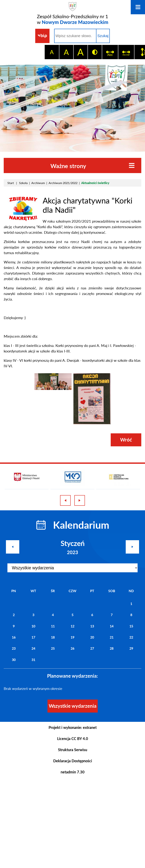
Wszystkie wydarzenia (73, 706)
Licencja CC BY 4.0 (73, 739)
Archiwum (38, 183)
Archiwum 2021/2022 (63, 183)
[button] (23, 220)
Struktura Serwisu (73, 750)
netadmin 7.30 (73, 772)
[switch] (110, 52)
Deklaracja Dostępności (73, 761)
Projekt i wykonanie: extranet (73, 727)
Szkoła (23, 183)
